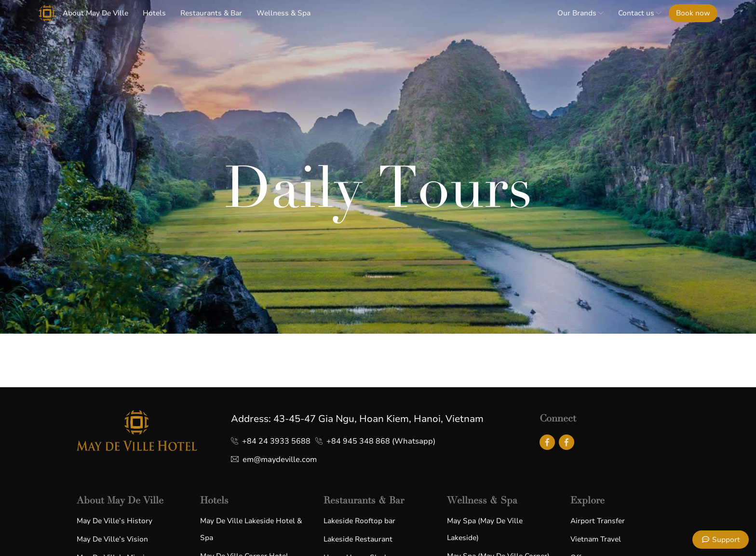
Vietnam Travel (596, 539)
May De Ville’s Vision (112, 539)
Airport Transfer (598, 521)
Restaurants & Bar (211, 13)
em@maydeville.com (280, 460)
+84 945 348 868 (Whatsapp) (381, 441)
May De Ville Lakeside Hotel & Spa (251, 529)
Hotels (154, 13)
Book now (693, 13)
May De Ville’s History (115, 521)
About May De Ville (95, 13)
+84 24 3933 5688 (276, 441)
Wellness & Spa (283, 13)
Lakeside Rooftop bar (359, 521)
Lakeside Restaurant (358, 539)
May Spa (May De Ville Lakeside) (485, 529)
